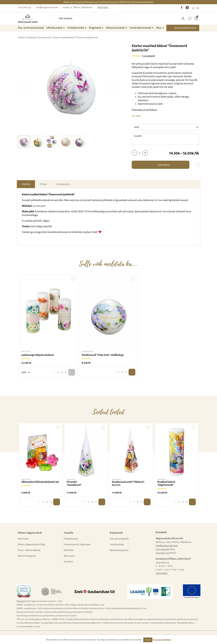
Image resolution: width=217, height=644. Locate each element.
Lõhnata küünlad (115, 28)
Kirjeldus (26, 184)
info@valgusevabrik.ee (47, 7)
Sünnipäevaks (45, 37)
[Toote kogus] (140, 153)
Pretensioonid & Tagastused (77, 544)
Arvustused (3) (63, 184)
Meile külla (103, 7)
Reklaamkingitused (119, 550)
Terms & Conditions (162, 640)
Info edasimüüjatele (119, 539)
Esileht (21, 37)
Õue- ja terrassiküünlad (31, 28)
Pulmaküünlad (76, 28)
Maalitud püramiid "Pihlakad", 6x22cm (128, 483)
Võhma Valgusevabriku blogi (31, 544)
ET (193, 8)
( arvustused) (149, 56)
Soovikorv (68, 562)
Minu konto (69, 556)
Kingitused (95, 28)
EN (198, 8)
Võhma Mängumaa (27, 556)
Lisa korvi (164, 165)
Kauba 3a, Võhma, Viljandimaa (78, 7)
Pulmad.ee (21, 601)
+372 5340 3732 (162, 553)
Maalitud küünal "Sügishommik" (166, 483)
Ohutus (43, 184)
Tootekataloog (117, 544)
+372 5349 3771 (162, 562)
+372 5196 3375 (24, 7)
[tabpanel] (70, 89)
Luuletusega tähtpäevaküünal (37, 355)
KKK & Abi (69, 550)
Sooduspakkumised (185, 28)
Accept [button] (148, 640)
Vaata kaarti (162, 573)
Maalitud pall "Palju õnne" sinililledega (103, 355)
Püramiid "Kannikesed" (74, 483)
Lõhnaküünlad (54, 28)
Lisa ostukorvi (132, 372)
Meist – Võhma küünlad (29, 550)
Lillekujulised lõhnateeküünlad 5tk (40, 482)
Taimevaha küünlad (140, 28)
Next (115, 89)
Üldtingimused (71, 539)
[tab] (24, 142)
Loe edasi (136, 116)
